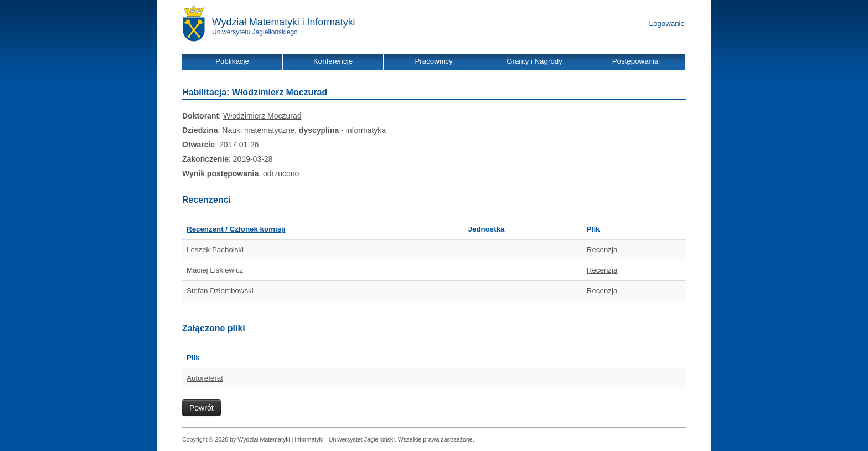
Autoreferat (205, 378)
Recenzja (602, 250)
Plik (193, 358)
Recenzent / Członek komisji (236, 229)
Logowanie (667, 24)
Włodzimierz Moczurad (262, 116)
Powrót (201, 408)
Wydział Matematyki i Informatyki (284, 22)
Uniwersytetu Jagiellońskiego (255, 32)
